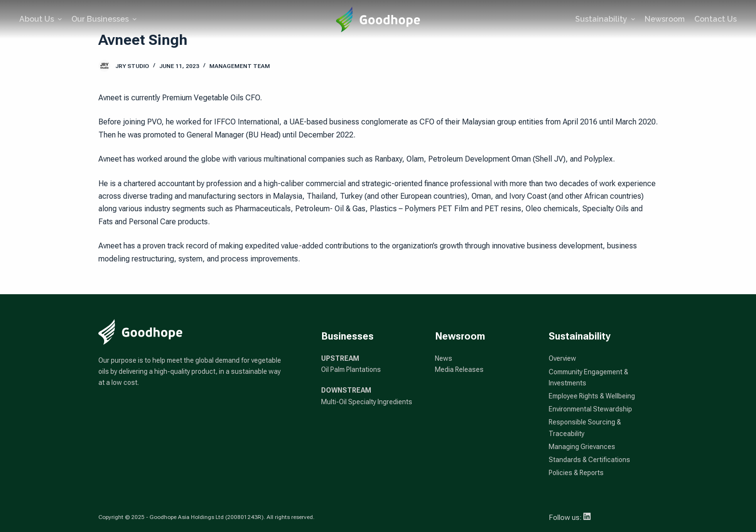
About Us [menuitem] (42, 19)
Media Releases (459, 369)
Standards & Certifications (589, 460)
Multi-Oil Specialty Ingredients (367, 402)
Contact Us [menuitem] (715, 19)
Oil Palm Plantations (351, 369)
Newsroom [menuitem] (665, 19)
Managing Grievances (582, 447)
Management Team (240, 66)
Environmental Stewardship (590, 409)
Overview (562, 358)
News (444, 358)
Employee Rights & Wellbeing (592, 396)
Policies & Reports (576, 473)
